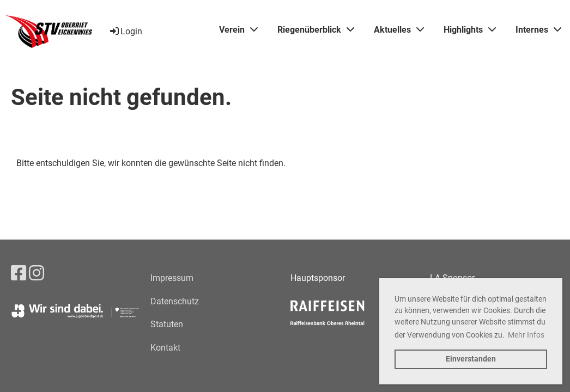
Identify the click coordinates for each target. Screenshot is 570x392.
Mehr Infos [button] (526, 335)
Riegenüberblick (316, 30)
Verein (238, 30)
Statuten (167, 324)
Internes (538, 30)
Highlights (470, 30)
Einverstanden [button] (471, 359)
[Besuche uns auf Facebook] (19, 273)
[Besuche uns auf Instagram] (37, 273)
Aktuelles (399, 30)
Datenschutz (175, 301)
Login (125, 31)
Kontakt (165, 348)
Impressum (172, 278)
